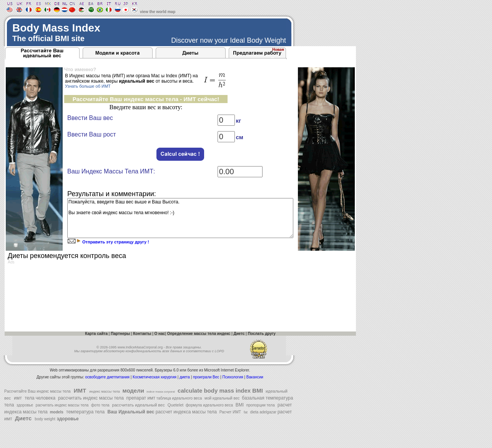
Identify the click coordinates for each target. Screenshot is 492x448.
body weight (45, 419)
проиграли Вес (207, 377)
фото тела (100, 405)
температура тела (85, 412)
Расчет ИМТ (230, 412)
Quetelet (175, 405)
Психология (233, 377)
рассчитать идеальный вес (138, 405)
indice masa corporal (160, 392)
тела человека (40, 398)
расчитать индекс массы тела (61, 405)
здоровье (24, 405)
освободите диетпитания (107, 377)
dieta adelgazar (263, 412)
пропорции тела (260, 405)
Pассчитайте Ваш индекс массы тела (37, 391)
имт (18, 398)
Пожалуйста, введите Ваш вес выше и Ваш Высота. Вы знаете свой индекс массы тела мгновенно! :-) (180, 218)
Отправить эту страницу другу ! (115, 242)
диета (185, 377)
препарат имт (140, 398)
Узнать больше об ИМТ (88, 86)
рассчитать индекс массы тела (91, 398)
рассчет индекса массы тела (186, 412)
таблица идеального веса (179, 398)
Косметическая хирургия (155, 377)
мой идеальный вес (222, 398)
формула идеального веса (208, 405)
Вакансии (255, 377)
